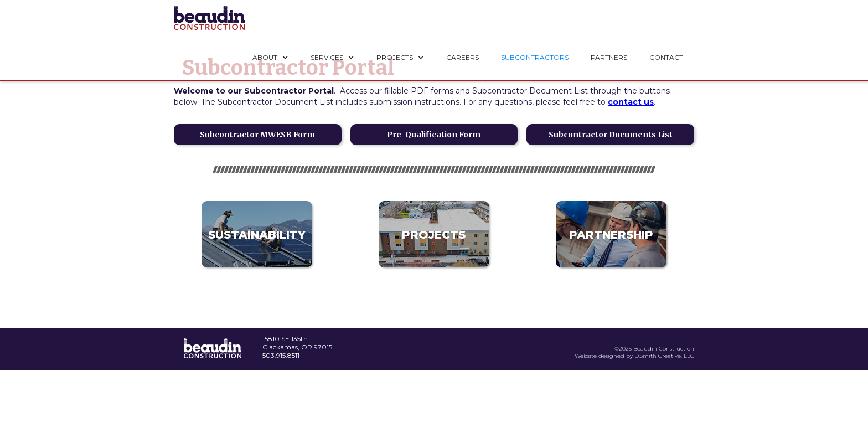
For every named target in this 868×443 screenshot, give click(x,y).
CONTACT (666, 57)
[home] (209, 18)
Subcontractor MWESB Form (257, 135)
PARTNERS (609, 57)
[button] (270, 58)
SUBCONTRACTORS (535, 57)
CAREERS (463, 57)
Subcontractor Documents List (611, 135)
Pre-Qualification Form (434, 135)
